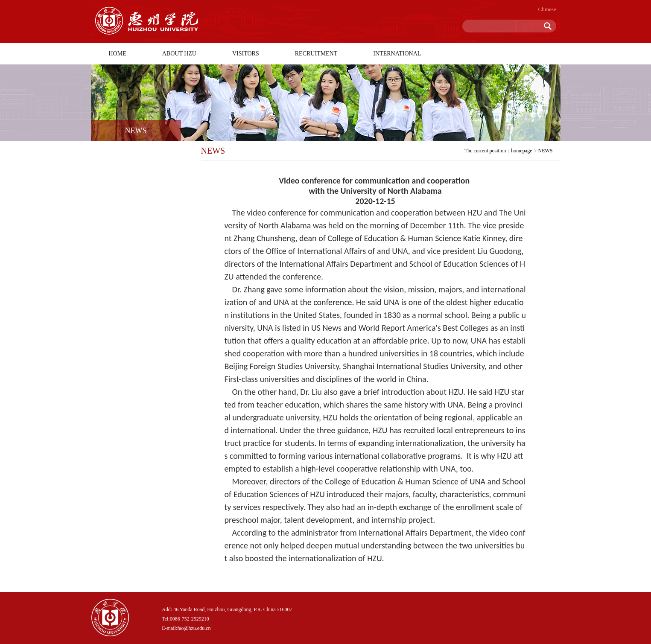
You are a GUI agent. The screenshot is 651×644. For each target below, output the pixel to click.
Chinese (547, 9)
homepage (521, 151)
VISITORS (246, 54)
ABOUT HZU (179, 54)
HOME (118, 54)
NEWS (546, 151)
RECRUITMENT (316, 54)
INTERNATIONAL (397, 54)
